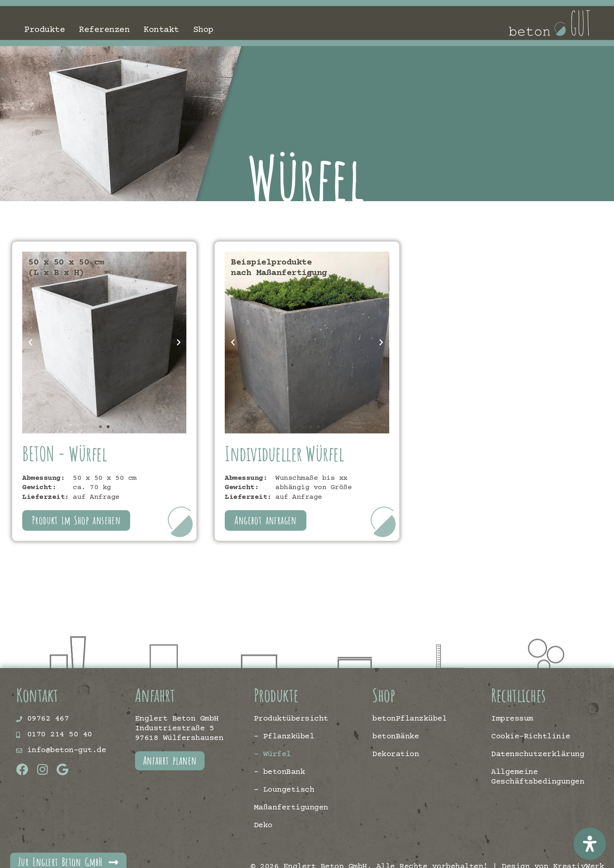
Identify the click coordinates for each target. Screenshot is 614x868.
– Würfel (272, 754)
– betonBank (280, 772)
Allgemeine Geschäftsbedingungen (538, 777)
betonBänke (396, 737)
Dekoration (396, 754)
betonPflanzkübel (409, 719)
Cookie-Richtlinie (531, 737)
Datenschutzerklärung (538, 754)
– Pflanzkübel (284, 737)
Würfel (327, 178)
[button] (30, 343)
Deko (263, 825)
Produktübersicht (291, 719)
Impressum (512, 719)
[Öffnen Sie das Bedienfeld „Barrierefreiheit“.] (590, 844)
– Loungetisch (284, 790)
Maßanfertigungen (291, 808)
